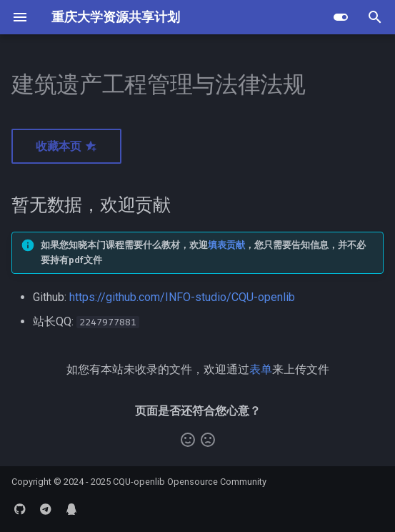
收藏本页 (66, 146)
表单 (261, 369)
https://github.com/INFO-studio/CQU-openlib (182, 297)
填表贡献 (226, 245)
